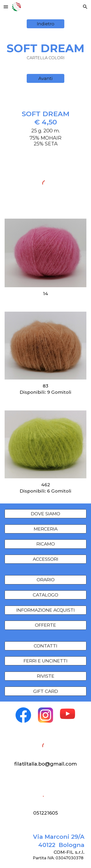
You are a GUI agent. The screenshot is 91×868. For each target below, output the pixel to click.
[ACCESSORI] (46, 559)
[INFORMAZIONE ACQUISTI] (46, 610)
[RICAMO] (46, 544)
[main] (46, 51)
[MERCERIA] (46, 529)
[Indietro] (45, 24)
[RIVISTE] (46, 676)
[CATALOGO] (46, 595)
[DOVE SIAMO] (46, 514)
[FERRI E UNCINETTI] (46, 661)
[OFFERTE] (46, 625)
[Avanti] (45, 79)
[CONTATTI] (46, 646)
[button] (6, 7)
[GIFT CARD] (46, 691)
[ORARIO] (46, 580)
